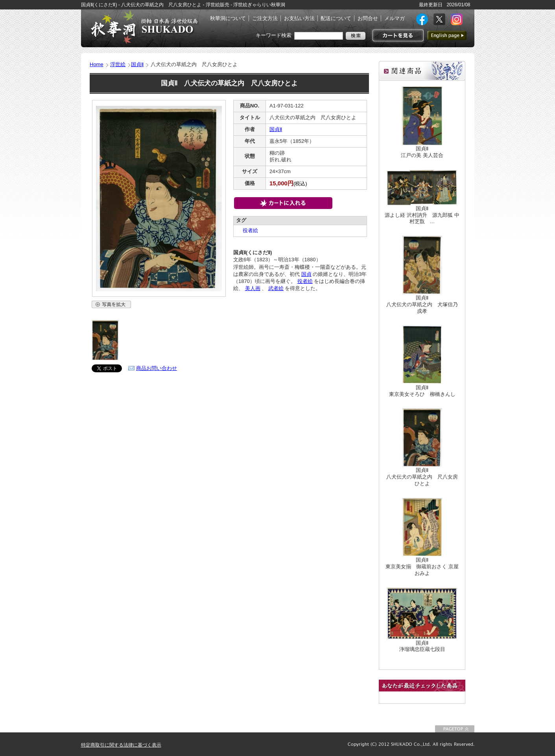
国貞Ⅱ (137, 64)
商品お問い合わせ (157, 368)
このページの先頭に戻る (455, 729)
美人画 (253, 288)
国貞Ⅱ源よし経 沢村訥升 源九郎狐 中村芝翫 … (422, 215)
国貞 (306, 274)
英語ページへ (447, 35)
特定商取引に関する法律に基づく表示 (121, 745)
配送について (336, 18)
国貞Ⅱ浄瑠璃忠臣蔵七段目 (422, 646)
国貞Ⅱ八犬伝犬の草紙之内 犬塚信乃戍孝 (422, 304)
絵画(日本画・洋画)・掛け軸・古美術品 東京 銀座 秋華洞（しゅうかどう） (144, 27)
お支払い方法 (299, 18)
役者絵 (248, 230)
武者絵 (276, 288)
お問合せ (368, 18)
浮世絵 (118, 64)
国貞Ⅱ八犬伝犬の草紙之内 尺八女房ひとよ (422, 477)
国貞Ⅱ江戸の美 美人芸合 (422, 152)
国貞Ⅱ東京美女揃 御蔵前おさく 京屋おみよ (422, 567)
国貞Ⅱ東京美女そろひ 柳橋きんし (422, 391)
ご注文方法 (265, 18)
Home (97, 64)
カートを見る (397, 35)
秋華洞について (228, 18)
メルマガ (395, 18)
